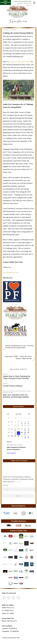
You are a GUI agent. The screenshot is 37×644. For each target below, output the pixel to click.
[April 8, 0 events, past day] (15, 426)
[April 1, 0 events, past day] (15, 422)
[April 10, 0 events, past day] (22, 426)
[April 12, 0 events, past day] (28, 426)
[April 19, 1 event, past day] (28, 430)
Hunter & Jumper (8, 393)
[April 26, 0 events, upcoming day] (28, 433)
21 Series (13, 30)
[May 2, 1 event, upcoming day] (25, 437)
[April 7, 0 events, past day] (12, 426)
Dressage (6, 391)
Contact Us (29, 5)
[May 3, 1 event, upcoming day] (28, 437)
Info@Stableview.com (11, 272)
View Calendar (11, 453)
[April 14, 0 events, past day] (12, 430)
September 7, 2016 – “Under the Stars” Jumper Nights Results (18, 357)
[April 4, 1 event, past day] (25, 422)
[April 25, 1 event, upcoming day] (25, 433)
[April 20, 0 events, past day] (9, 433)
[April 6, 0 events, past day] (9, 426)
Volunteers (20, 3)
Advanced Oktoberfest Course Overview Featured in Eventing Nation (20, 347)
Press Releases (27, 3)
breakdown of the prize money (20, 62)
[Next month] (29, 414)
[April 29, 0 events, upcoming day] (15, 437)
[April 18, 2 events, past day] (25, 430)
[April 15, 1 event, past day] (15, 430)
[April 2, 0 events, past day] (18, 422)
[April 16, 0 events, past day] (18, 430)
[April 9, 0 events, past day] (18, 426)
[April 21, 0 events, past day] (12, 433)
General (6, 30)
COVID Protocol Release (13, 386)
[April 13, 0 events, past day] (9, 430)
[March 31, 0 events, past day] (12, 422)
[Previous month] (8, 414)
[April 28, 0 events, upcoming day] (12, 437)
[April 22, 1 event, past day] (15, 433)
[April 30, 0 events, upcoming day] (18, 437)
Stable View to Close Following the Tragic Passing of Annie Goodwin (17, 377)
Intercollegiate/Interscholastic (22, 1)
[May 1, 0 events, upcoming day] (22, 437)
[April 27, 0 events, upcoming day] (9, 437)
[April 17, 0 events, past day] (22, 430)
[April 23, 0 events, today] (18, 433)
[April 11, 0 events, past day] (25, 426)
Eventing (12, 391)
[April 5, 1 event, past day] (28, 422)
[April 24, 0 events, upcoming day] (22, 433)
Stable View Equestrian (10, 638)
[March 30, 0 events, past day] (9, 422)
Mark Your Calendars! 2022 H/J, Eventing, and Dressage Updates (16, 396)
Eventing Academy (20, 391)
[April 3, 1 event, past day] (22, 422)
